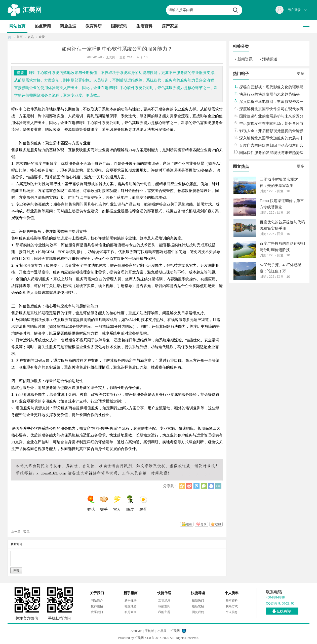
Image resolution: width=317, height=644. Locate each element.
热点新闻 (43, 26)
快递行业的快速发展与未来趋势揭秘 (269, 94)
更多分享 (218, 486)
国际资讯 (119, 26)
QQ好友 (211, 486)
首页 (10, 37)
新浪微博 (189, 486)
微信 (204, 486)
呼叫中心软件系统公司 (98, 123)
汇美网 (32, 10)
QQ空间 (182, 486)
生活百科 (144, 26)
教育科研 (94, 26)
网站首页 (17, 26)
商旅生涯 (68, 26)
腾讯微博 (196, 486)
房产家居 (170, 26)
